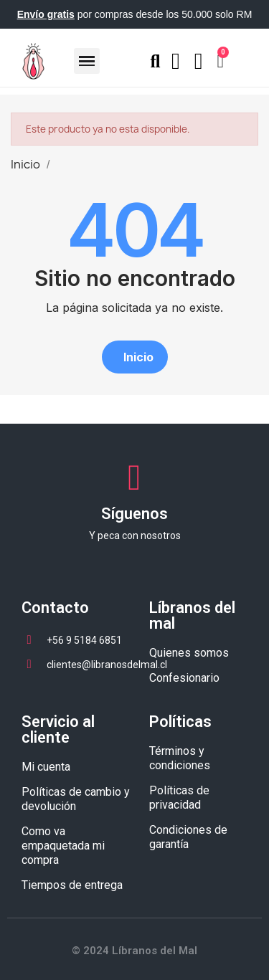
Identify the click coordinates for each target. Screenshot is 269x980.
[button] (135, 357)
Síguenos (134, 514)
